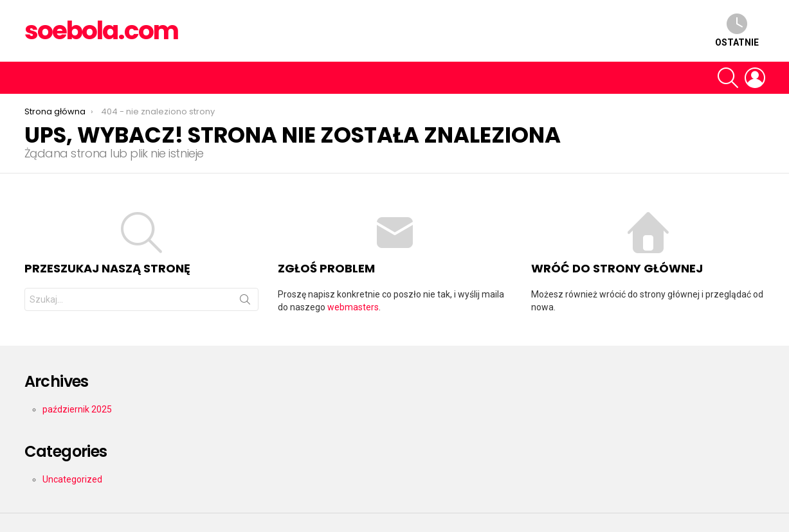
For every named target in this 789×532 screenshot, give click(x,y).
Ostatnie (737, 31)
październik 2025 (77, 409)
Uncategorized (72, 479)
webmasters (353, 307)
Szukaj (245, 302)
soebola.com (102, 31)
